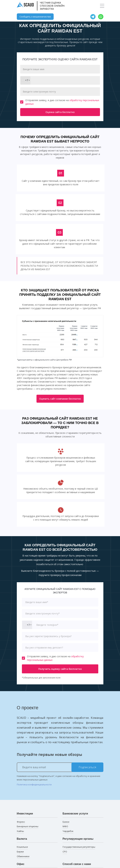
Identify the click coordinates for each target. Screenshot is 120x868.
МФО (65, 826)
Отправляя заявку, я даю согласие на (60, 102)
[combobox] (25, 80)
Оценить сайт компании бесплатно (60, 399)
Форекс (21, 822)
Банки (66, 822)
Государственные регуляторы (79, 847)
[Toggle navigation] (102, 6)
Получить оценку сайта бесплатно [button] (60, 669)
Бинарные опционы (28, 826)
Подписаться (87, 767)
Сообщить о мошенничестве (35, 17)
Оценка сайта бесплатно (60, 112)
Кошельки (22, 847)
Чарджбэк (68, 831)
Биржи (20, 852)
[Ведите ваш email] (60, 767)
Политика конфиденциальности (34, 784)
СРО (65, 852)
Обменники (23, 856)
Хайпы (20, 831)
